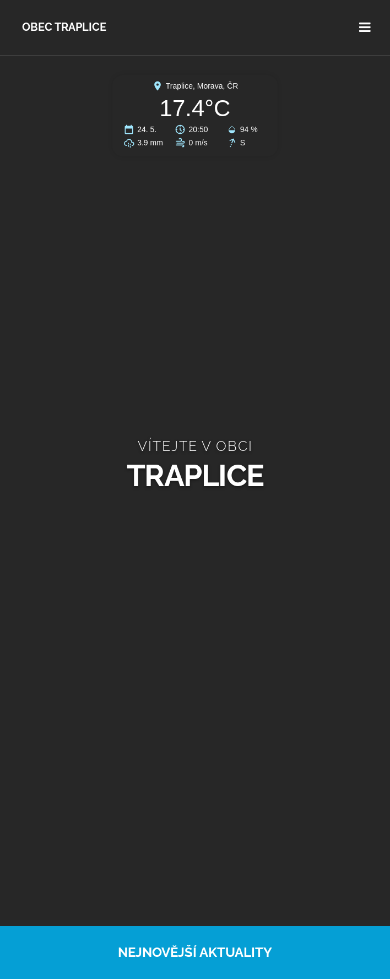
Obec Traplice (64, 27)
